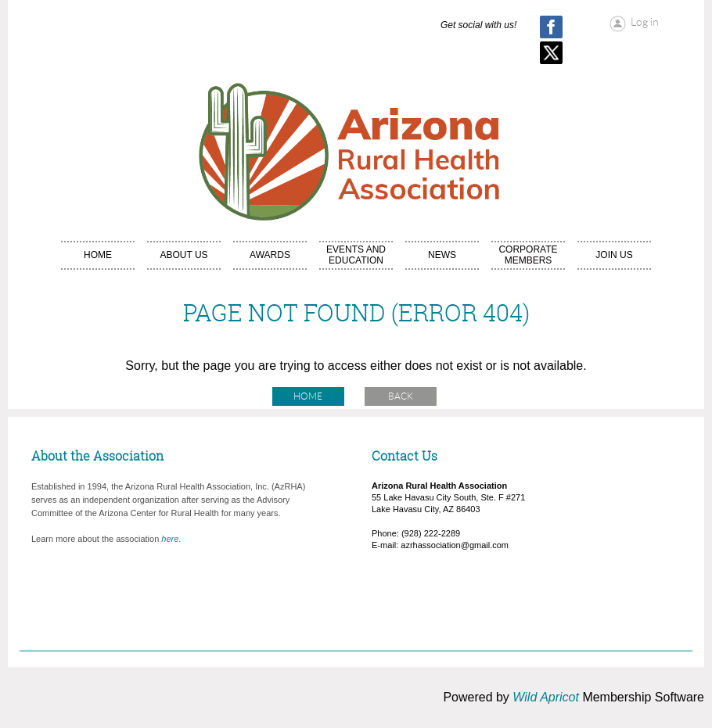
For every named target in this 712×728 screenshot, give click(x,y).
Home (308, 396)
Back (401, 396)
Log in (645, 22)
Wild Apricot (546, 697)
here (170, 539)
